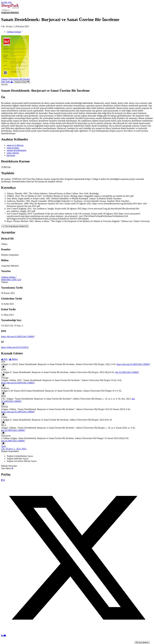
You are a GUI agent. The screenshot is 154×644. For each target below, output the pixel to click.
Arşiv (4, 446)
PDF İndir (7, 82)
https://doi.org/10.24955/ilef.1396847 (18, 337)
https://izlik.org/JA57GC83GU (15, 347)
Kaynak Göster (22, 82)
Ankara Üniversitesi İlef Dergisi (15, 79)
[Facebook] (2, 480)
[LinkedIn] (2, 636)
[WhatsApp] (4, 480)
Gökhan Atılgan (14, 32)
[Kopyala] (3, 367)
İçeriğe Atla (6, 2)
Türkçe (6, 10)
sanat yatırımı (13, 153)
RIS (5, 359)
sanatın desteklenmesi (16, 150)
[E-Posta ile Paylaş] (5, 636)
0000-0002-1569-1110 (11, 280)
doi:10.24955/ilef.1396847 (127, 372)
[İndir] (12, 468)
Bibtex (13, 359)
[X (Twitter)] (77, 633)
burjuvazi (11, 155)
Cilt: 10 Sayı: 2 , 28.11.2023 (14, 449)
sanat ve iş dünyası (15, 145)
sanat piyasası (13, 148)
